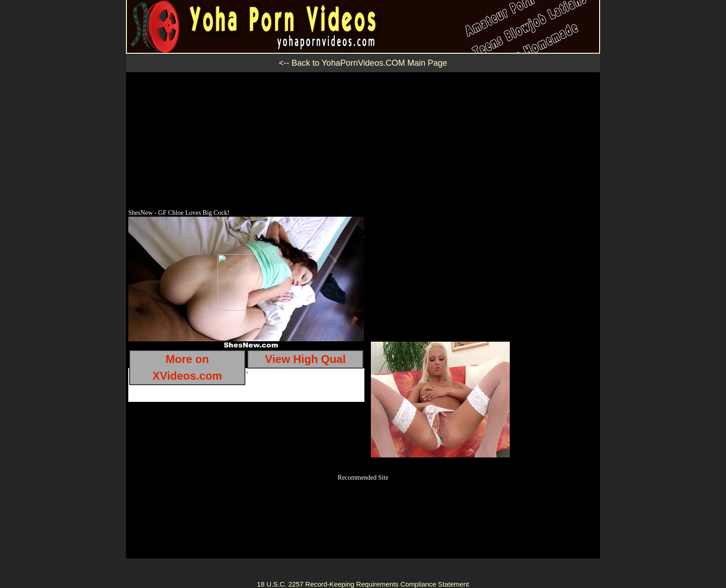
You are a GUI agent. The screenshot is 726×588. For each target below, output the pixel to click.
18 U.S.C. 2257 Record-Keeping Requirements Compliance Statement (363, 584)
